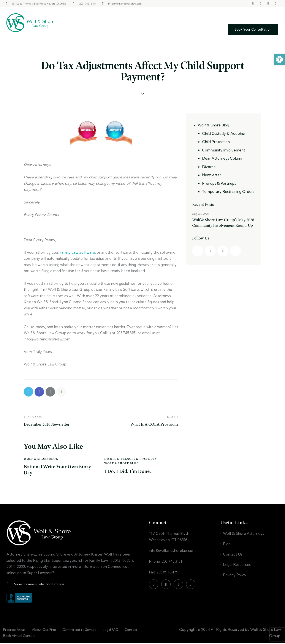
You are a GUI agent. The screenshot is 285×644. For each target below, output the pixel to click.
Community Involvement (224, 150)
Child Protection (216, 142)
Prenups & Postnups (139, 459)
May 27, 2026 (200, 214)
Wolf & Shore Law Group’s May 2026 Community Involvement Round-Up (223, 223)
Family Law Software (77, 252)
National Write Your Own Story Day (58, 470)
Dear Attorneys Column (223, 158)
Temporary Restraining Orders (228, 191)
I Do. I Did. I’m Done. (128, 472)
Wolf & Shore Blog (41, 459)
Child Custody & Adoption (224, 133)
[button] (279, 60)
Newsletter (212, 175)
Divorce (112, 459)
